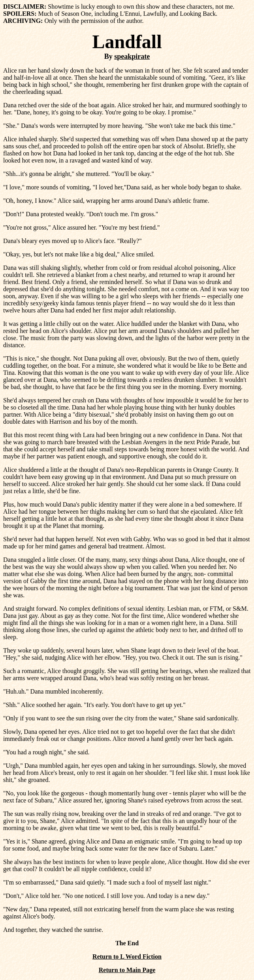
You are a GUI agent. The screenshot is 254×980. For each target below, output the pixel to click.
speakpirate (132, 56)
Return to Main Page (127, 970)
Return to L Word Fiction (127, 957)
